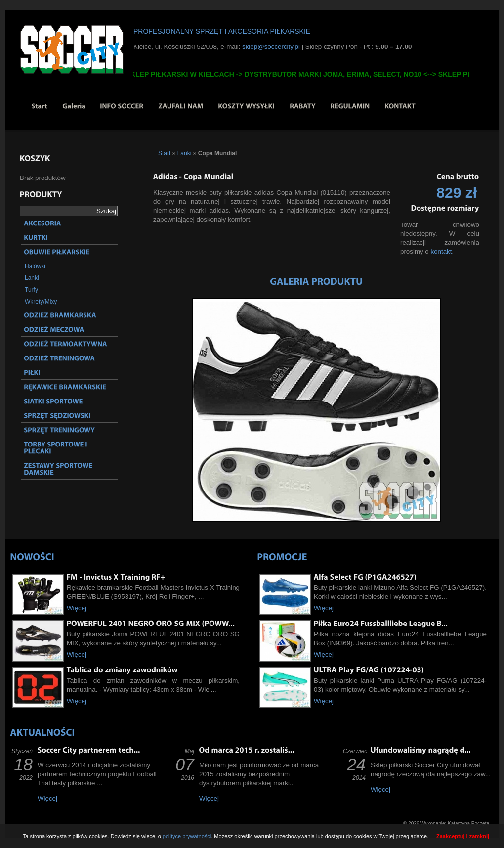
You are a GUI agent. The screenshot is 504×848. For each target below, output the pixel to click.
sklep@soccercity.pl (271, 47)
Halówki (35, 266)
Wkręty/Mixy (41, 302)
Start (164, 153)
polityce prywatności (187, 836)
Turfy (31, 290)
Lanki (32, 278)
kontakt (441, 251)
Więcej (77, 608)
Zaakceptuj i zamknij (463, 836)
